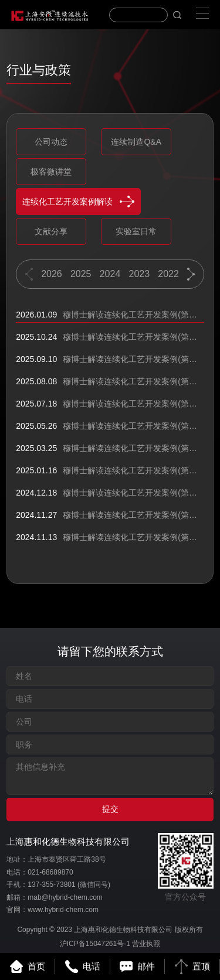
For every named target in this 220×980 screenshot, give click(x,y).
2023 (140, 274)
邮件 (137, 967)
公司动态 (51, 142)
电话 (83, 967)
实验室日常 (136, 231)
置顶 (192, 967)
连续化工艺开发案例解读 (78, 202)
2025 (81, 274)
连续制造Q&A (136, 142)
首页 (28, 967)
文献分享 (51, 231)
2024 (110, 274)
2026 (52, 274)
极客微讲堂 (51, 172)
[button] (191, 274)
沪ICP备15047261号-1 (95, 944)
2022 (169, 274)
